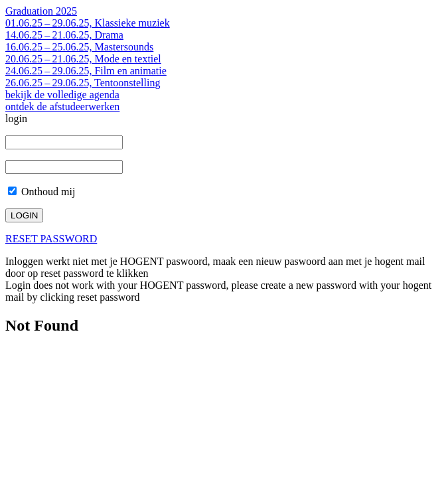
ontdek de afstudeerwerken (62, 107)
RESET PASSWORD (51, 239)
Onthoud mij (41, 192)
